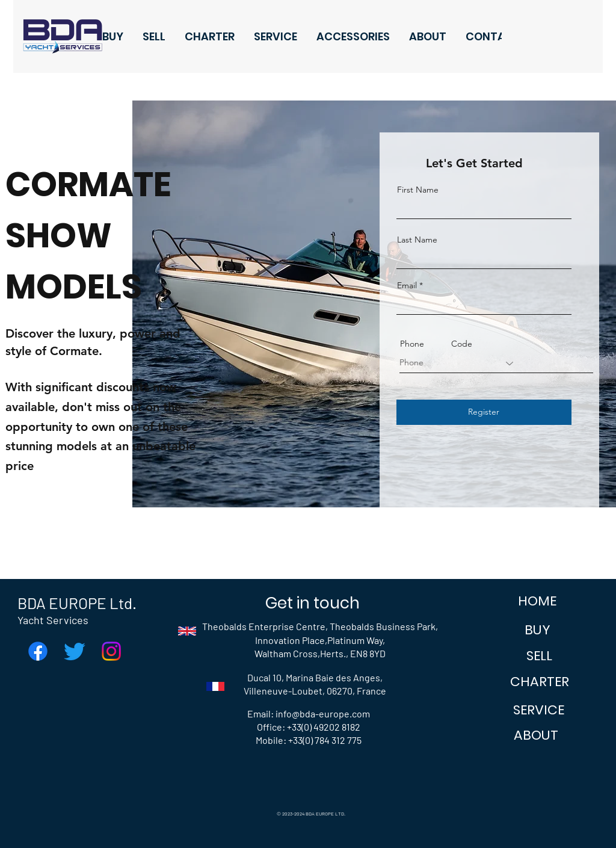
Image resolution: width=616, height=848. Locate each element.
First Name (418, 190)
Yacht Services (53, 620)
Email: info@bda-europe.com (309, 713)
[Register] (484, 412)
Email (407, 285)
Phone (412, 344)
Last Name (417, 240)
